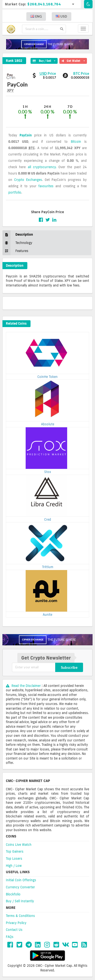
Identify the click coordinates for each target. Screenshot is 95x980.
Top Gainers (15, 851)
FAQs (10, 937)
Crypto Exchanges (28, 180)
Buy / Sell (44, 60)
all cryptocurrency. (42, 167)
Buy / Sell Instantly (20, 901)
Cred (48, 519)
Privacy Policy (16, 923)
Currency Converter (20, 887)
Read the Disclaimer (24, 686)
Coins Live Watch (19, 845)
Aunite (47, 615)
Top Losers (14, 859)
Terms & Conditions (20, 916)
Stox (48, 472)
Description (18, 235)
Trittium (48, 567)
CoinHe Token (47, 377)
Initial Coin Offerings (21, 880)
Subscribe (69, 667)
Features (15, 251)
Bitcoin (76, 142)
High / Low (14, 866)
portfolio (15, 192)
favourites (46, 186)
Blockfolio (13, 894)
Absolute (48, 424)
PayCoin (26, 135)
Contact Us (14, 930)
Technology (17, 243)
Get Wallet (73, 60)
